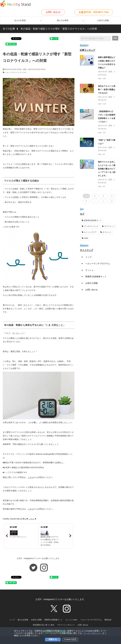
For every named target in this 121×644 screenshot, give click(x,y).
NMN (85, 238)
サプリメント (109, 226)
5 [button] (86, 201)
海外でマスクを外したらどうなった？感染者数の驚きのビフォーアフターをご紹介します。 (107, 169)
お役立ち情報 (103, 20)
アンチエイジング (90, 226)
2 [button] (95, 196)
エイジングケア (89, 232)
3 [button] (103, 196)
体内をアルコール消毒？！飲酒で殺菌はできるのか (107, 89)
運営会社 (108, 620)
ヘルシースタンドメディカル (16, 72)
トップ (88, 257)
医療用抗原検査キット (92, 220)
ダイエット (106, 232)
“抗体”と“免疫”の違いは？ (107, 142)
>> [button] (112, 201)
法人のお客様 (20, 20)
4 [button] (112, 196)
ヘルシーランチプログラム (98, 263)
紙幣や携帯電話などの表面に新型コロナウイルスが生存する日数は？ (107, 63)
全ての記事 (9, 29)
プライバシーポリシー (66, 625)
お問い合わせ (53, 12)
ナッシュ (89, 270)
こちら (31, 477)
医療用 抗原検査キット (96, 276)
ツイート (16, 37)
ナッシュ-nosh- (72, 620)
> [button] (103, 201)
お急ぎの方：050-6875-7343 (94, 12)
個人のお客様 (63, 20)
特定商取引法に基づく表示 (44, 625)
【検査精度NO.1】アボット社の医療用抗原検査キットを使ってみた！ (107, 117)
